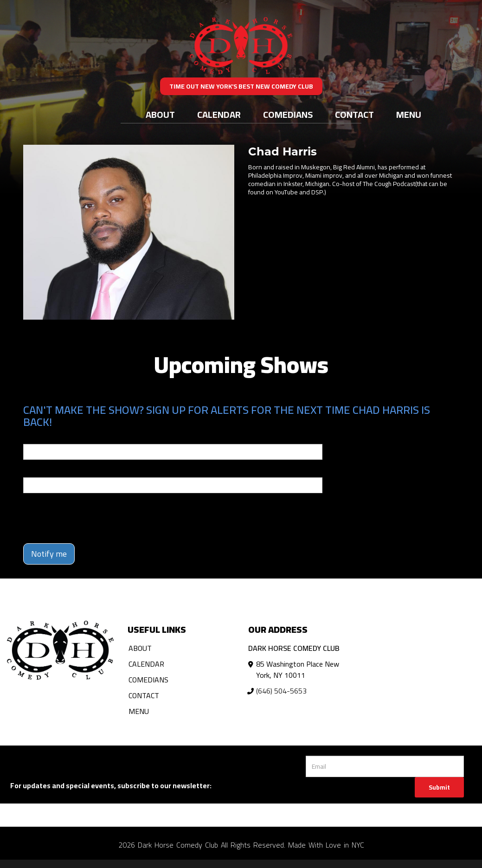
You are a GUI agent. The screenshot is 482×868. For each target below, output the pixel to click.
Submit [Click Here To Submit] (439, 787)
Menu (409, 114)
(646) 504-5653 (281, 691)
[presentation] (94, 518)
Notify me (49, 554)
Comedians (288, 114)
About (160, 114)
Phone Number (45, 471)
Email (32, 437)
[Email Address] (385, 766)
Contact (354, 114)
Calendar (219, 114)
